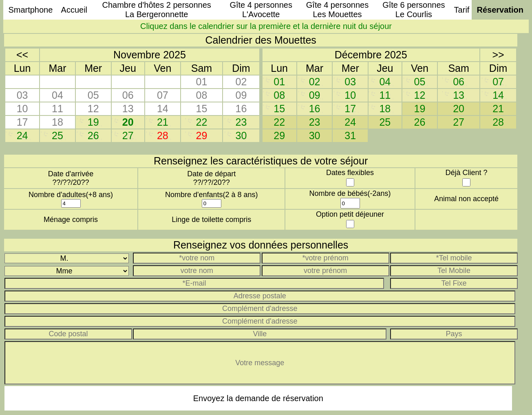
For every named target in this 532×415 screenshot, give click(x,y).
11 (385, 95)
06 (459, 82)
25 (57, 135)
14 (498, 95)
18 (385, 109)
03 (350, 82)
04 (385, 82)
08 (279, 95)
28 (498, 122)
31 (350, 135)
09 (315, 95)
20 (128, 122)
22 (202, 122)
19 (93, 122)
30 (241, 135)
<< (22, 55)
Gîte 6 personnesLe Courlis (414, 10)
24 (22, 135)
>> (498, 55)
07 (498, 82)
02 (315, 82)
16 (315, 109)
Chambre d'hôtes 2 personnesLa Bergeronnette (157, 10)
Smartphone (30, 10)
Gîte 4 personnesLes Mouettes (337, 10)
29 (279, 135)
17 (350, 109)
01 (279, 82)
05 (420, 82)
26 (93, 135)
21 (163, 122)
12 (420, 95)
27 (128, 135)
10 (350, 95)
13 (459, 95)
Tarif (462, 10)
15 (279, 109)
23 (241, 122)
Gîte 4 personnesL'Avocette (261, 10)
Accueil (74, 10)
